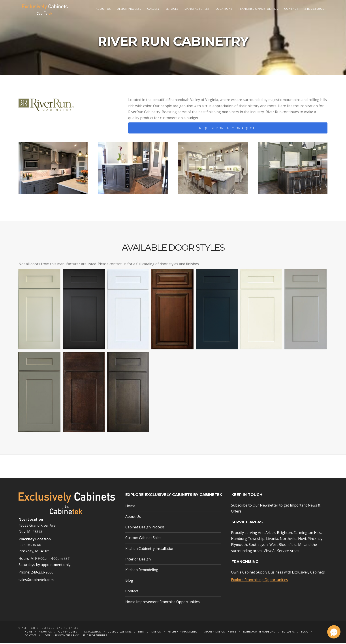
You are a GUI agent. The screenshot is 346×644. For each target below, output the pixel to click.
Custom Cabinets (120, 633)
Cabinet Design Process (145, 528)
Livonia (272, 540)
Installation (92, 633)
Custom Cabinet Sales (143, 539)
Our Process (68, 633)
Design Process (129, 9)
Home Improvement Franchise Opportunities (163, 603)
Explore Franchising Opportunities (259, 581)
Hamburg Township (248, 540)
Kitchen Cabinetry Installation (150, 550)
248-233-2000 (314, 9)
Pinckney (315, 540)
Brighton (284, 534)
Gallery (153, 9)
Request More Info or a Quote (228, 129)
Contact (291, 9)
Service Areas (288, 552)
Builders (289, 633)
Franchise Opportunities (258, 9)
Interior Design (138, 560)
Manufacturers (197, 9)
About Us (103, 9)
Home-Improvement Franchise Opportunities (75, 636)
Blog (129, 582)
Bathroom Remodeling (259, 633)
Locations (224, 9)
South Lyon (258, 546)
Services (172, 9)
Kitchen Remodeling (142, 571)
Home (130, 507)
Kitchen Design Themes (220, 633)
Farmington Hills (307, 534)
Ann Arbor (267, 534)
